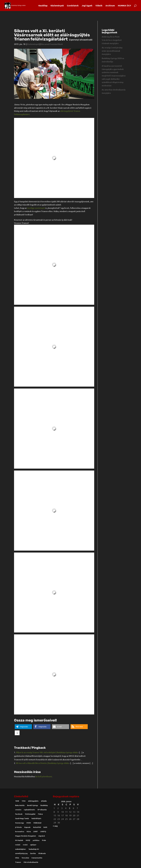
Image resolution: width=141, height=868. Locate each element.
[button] (23, 727)
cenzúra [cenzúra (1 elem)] (18, 810)
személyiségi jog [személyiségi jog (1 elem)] (21, 853)
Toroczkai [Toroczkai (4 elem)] (25, 858)
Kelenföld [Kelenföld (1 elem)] (37, 827)
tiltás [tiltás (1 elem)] (17, 858)
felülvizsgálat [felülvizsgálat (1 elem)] (30, 814)
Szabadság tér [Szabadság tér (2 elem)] (34, 849)
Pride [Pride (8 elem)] (44, 840)
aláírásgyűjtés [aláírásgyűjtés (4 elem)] (33, 801)
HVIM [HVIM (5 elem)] (29, 823)
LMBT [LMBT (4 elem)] (36, 831)
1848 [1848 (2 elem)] (17, 801)
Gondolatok (73, 6)
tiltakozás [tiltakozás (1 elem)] (42, 853)
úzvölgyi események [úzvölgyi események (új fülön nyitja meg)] (36, 208)
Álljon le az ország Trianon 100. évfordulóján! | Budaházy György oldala (47, 752)
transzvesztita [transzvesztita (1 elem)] (37, 858)
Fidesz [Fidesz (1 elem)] (40, 814)
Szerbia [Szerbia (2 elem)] (33, 853)
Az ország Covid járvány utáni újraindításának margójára (112, 51)
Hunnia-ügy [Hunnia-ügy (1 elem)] (19, 823)
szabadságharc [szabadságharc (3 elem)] (21, 849)
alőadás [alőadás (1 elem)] (44, 801)
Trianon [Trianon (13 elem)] (18, 862)
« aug (55, 826)
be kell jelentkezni (44, 776)
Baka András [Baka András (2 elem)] (20, 805)
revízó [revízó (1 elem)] (25, 845)
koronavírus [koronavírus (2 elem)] (20, 831)
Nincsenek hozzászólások (52, 44)
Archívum (110, 6)
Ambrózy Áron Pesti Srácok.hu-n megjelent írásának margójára (112, 40)
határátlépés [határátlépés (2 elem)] (36, 818)
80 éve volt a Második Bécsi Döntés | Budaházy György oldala (42, 763)
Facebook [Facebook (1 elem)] (19, 814)
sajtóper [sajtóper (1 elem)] (33, 845)
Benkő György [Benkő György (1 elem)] (32, 805)
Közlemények (57, 6)
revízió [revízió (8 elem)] (18, 845)
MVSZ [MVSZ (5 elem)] (28, 840)
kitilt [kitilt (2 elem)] (45, 827)
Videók (99, 6)
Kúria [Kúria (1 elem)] (29, 831)
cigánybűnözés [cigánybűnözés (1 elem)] (29, 810)
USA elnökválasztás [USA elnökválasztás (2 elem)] (31, 862)
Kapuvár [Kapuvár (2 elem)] (27, 827)
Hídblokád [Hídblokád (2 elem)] (37, 823)
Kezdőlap (43, 6)
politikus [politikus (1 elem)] (36, 840)
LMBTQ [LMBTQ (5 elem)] (43, 831)
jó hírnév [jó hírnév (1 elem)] (18, 827)
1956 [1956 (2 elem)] (24, 801)
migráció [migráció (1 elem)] (42, 836)
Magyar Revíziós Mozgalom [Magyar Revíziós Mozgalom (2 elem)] (25, 836)
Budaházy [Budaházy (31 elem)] (44, 805)
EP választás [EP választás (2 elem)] (42, 810)
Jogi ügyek (87, 6)
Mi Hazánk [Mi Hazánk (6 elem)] (19, 840)
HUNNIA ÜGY (124, 6)
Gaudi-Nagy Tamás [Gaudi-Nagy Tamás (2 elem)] (22, 818)
